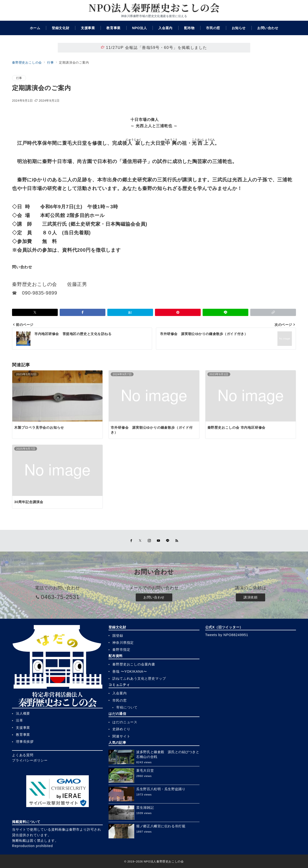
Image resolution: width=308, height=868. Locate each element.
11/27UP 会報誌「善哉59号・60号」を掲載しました (154, 48)
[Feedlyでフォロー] (177, 541)
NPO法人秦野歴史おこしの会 (154, 7)
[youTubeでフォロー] (159, 541)
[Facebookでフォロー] (131, 541)
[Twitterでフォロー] (140, 541)
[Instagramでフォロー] (149, 541)
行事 (19, 78)
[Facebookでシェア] (83, 312)
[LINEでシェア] (225, 312)
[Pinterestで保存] (178, 312)
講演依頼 (250, 597)
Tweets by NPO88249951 (227, 635)
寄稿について (127, 707)
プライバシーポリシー (30, 760)
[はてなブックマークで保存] (130, 312)
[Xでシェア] (35, 312)
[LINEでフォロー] (168, 541)
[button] (273, 312)
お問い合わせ (154, 597)
